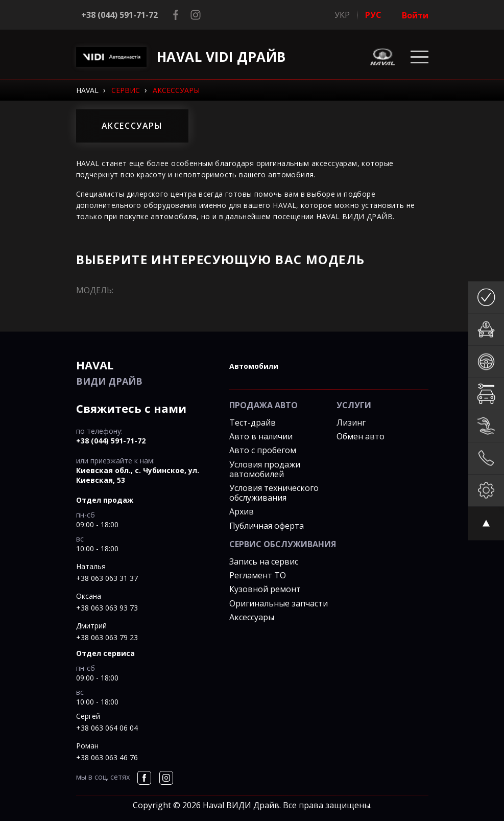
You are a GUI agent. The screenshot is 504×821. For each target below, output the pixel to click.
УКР (342, 15)
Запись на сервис (264, 561)
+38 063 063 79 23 (107, 637)
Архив (242, 511)
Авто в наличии (261, 436)
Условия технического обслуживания (274, 493)
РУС (373, 15)
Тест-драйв (253, 423)
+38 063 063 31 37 (107, 578)
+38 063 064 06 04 (107, 728)
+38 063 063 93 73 (107, 608)
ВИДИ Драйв (145, 372)
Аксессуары (252, 617)
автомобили (254, 366)
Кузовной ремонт (265, 589)
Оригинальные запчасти (279, 603)
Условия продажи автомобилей (265, 469)
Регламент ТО (258, 575)
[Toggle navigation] (419, 57)
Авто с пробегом (263, 450)
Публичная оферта (267, 526)
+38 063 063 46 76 (107, 757)
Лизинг (351, 423)
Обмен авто (361, 436)
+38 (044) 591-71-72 (119, 15)
